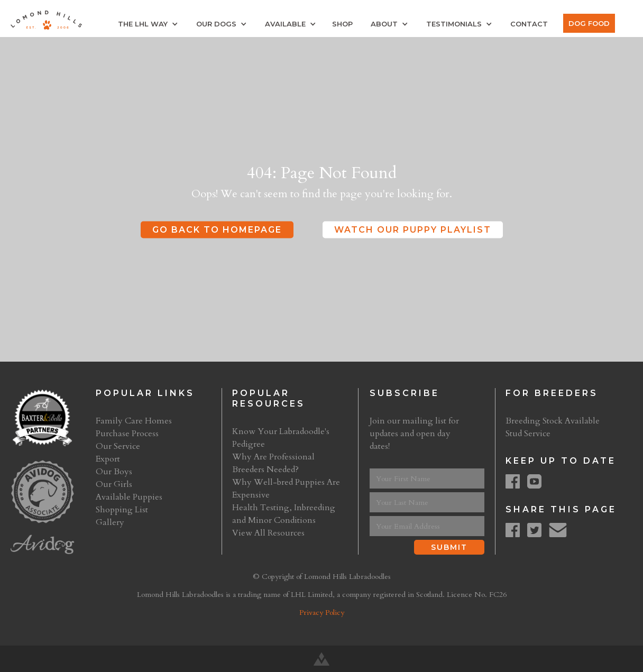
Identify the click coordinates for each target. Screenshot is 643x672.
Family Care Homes (134, 421)
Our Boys (114, 472)
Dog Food (589, 23)
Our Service (118, 446)
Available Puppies (129, 497)
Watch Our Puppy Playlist (413, 230)
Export (108, 459)
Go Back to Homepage (217, 230)
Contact (529, 24)
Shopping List (122, 510)
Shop (342, 24)
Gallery (110, 522)
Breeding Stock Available (553, 421)
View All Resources (268, 533)
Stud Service (528, 434)
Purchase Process (127, 434)
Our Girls (114, 484)
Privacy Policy (322, 613)
